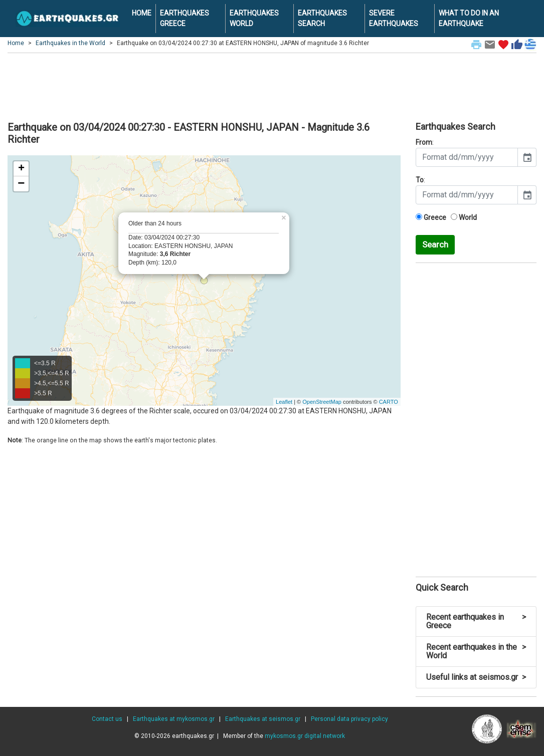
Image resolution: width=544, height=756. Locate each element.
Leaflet (284, 402)
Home (16, 43)
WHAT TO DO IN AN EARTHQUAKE (469, 18)
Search (435, 244)
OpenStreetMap (322, 402)
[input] (467, 157)
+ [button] (21, 169)
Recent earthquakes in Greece (476, 621)
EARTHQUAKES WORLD (254, 18)
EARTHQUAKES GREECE (185, 18)
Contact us (107, 719)
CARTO (389, 402)
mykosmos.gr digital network (305, 736)
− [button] (21, 184)
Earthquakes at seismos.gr (263, 719)
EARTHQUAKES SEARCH (322, 18)
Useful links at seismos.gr (476, 677)
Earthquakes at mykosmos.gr (174, 719)
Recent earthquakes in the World (476, 652)
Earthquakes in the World (70, 43)
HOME (142, 13)
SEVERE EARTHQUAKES (394, 18)
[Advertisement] (272, 86)
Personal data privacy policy (349, 719)
